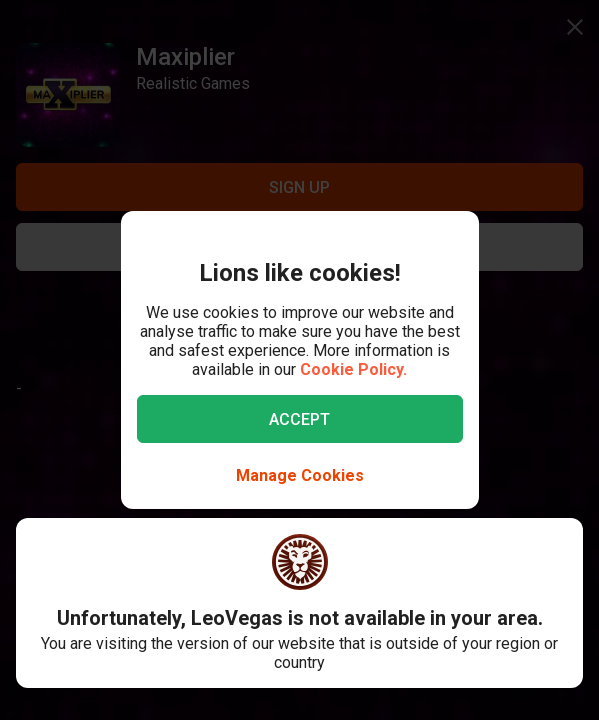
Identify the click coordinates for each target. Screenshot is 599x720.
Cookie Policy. (353, 369)
